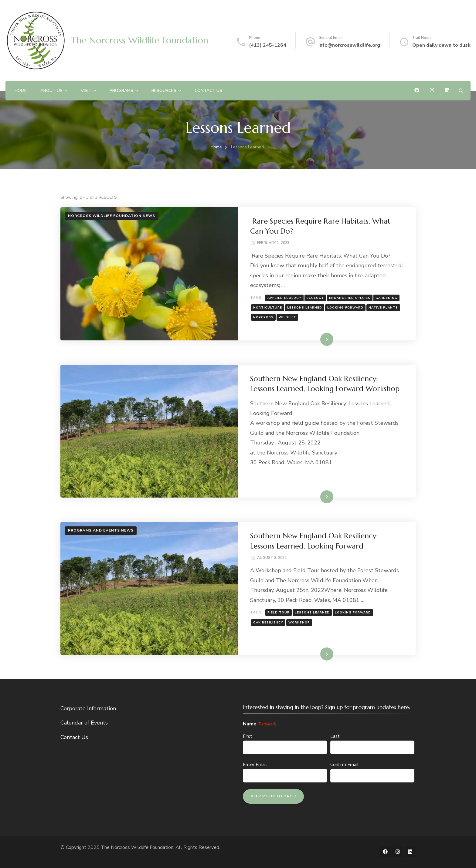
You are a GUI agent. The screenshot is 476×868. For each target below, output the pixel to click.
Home (21, 91)
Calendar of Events (84, 723)
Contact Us (208, 91)
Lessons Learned (305, 308)
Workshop (299, 623)
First (248, 736)
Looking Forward (345, 308)
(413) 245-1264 (268, 45)
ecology (315, 298)
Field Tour (279, 613)
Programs (121, 91)
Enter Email (255, 765)
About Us (51, 91)
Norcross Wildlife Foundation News (112, 216)
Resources (164, 91)
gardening (386, 298)
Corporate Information (88, 708)
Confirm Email (344, 765)
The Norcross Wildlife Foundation (139, 40)
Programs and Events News (101, 530)
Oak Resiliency (268, 623)
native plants (383, 308)
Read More (317, 339)
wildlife (287, 317)
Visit (86, 91)
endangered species (350, 298)
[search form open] (461, 91)
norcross (263, 317)
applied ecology (284, 298)
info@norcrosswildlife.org (349, 45)
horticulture (268, 308)
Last (335, 736)
